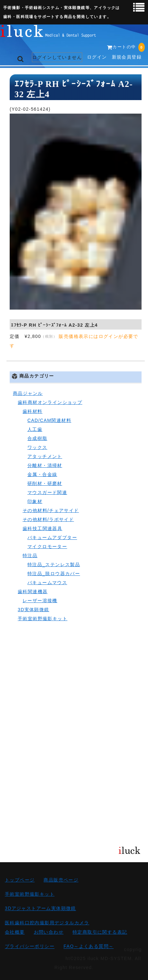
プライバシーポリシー (30, 947)
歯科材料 (33, 411)
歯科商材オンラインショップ (50, 402)
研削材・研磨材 (45, 483)
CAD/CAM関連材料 (49, 420)
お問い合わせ (49, 932)
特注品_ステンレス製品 (54, 565)
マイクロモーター (47, 546)
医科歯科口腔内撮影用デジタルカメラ (47, 923)
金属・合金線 (42, 474)
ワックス (37, 447)
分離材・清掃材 (45, 465)
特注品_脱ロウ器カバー (54, 574)
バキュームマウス (47, 583)
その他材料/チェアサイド (51, 510)
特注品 (30, 555)
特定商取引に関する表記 (100, 932)
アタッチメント (45, 456)
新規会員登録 (127, 57)
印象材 (35, 501)
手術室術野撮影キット (43, 619)
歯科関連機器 (33, 592)
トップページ (20, 880)
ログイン (97, 57)
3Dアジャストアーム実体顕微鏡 (40, 909)
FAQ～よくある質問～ (89, 947)
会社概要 (15, 932)
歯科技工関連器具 (42, 528)
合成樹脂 (37, 438)
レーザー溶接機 (40, 601)
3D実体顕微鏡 (34, 610)
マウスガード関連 (47, 492)
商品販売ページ (61, 880)
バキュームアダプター (52, 537)
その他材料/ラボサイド (48, 519)
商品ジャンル (28, 393)
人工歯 (35, 429)
